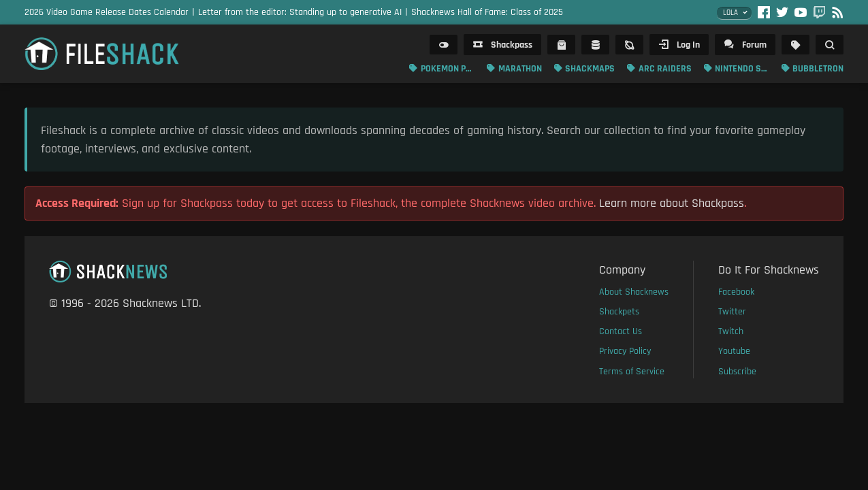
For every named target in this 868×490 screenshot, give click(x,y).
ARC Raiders (665, 69)
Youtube (734, 351)
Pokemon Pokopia (448, 69)
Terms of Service (632, 372)
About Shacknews (634, 292)
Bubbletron (818, 69)
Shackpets (619, 312)
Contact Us (621, 331)
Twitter (732, 312)
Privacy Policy (625, 351)
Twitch (731, 331)
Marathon (520, 69)
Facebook (736, 292)
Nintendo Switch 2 (742, 69)
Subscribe (737, 372)
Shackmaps (590, 69)
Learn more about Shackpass (672, 203)
